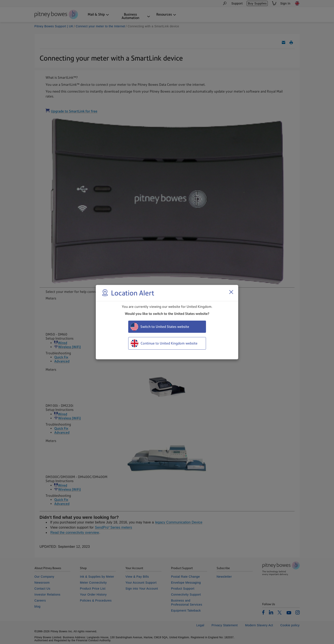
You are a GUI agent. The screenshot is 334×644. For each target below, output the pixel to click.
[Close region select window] (231, 292)
